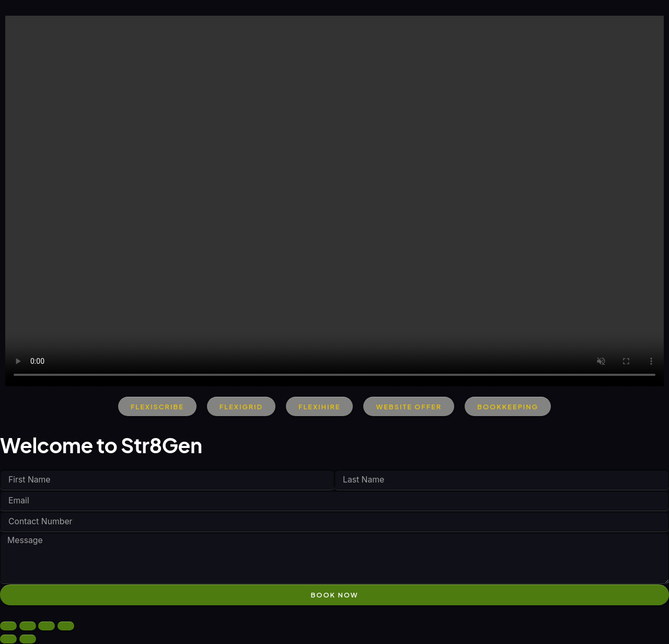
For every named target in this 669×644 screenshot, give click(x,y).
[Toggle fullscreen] (28, 626)
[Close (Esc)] (66, 626)
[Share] (47, 626)
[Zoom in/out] (8, 626)
